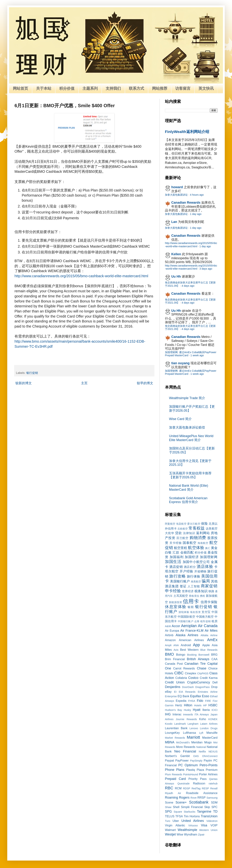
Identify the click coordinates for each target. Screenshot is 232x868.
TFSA (179, 816)
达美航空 (212, 528)
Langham (193, 724)
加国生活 (173, 562)
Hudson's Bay (173, 710)
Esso (206, 696)
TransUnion (209, 816)
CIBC (179, 673)
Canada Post (174, 664)
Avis (176, 650)
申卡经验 (173, 591)
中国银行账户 (186, 621)
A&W (168, 626)
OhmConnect (210, 756)
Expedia (181, 701)
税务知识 (201, 591)
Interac (177, 714)
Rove (194, 798)
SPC (215, 807)
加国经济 (192, 557)
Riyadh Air (173, 793)
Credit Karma (209, 678)
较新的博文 (24, 383)
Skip (207, 807)
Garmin (169, 705)
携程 (202, 596)
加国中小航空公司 (196, 562)
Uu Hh (176, 276)
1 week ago (197, 355)
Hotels (198, 705)
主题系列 (90, 88)
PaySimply (196, 761)
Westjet (170, 834)
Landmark (180, 724)
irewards (188, 714)
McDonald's (183, 742)
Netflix (202, 752)
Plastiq (191, 770)
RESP (205, 788)
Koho (203, 719)
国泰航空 (190, 543)
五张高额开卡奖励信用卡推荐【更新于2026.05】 (190, 475)
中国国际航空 (186, 617)
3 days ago (206, 269)
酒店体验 (205, 567)
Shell (176, 807)
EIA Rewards (187, 692)
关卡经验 (176, 543)
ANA (176, 645)
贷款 (179, 533)
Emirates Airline (208, 692)
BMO (169, 654)
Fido (200, 701)
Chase (202, 668)
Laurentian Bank (176, 728)
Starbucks (190, 812)
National (201, 747)
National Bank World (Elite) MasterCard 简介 (189, 488)
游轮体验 (184, 612)
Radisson (199, 783)
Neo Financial (185, 751)
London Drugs (209, 728)
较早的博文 (145, 383)
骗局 (206, 581)
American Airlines (191, 640)
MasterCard (210, 738)
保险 (204, 524)
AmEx (212, 640)
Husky (187, 710)
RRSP (201, 798)
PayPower (182, 760)
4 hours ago (197, 195)
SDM (214, 802)
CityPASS (203, 673)
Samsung (212, 798)
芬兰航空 (183, 538)
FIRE (208, 701)
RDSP (187, 788)
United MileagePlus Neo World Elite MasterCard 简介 (191, 438)
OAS (196, 756)
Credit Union (175, 682)
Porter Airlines (208, 774)
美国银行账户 (180, 581)
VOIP (214, 825)
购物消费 (198, 538)
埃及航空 (181, 524)
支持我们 (113, 88)
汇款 (176, 552)
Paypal (169, 760)
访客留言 (183, 88)
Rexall (214, 788)
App (196, 645)
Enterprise (171, 696)
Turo (168, 821)
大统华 (170, 533)
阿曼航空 (170, 524)
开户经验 (186, 571)
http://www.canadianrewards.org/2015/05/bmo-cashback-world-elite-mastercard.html (81, 276)
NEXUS (213, 752)
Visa (204, 825)
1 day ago (196, 214)
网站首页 (20, 88)
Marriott (193, 737)
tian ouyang (180, 363)
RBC (169, 788)
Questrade (184, 784)
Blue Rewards (209, 650)
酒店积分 (190, 567)
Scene (169, 802)
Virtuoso (193, 825)
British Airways (198, 659)
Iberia (206, 710)
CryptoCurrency (198, 682)
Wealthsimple (187, 830)
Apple (206, 645)
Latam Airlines (209, 724)
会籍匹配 (187, 552)
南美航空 (196, 582)
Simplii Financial (192, 807)
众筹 (197, 621)
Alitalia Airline (209, 635)
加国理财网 (209, 557)
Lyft (201, 733)
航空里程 (181, 548)
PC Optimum (188, 765)
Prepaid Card (175, 779)
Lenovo (194, 728)
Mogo (208, 742)
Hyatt (197, 710)
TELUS (170, 816)
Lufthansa (189, 733)
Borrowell (204, 655)
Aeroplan (189, 626)
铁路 (211, 591)
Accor (176, 626)
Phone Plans (175, 770)
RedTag (196, 788)
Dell (215, 682)
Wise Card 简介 (180, 419)
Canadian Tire (195, 664)
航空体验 (196, 548)
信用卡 (191, 601)
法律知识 (189, 533)
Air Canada (208, 626)
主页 (84, 383)
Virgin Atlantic (175, 825)
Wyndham (191, 834)
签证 (183, 586)
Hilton (188, 705)
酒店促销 (176, 567)
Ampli (168, 645)
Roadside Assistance (202, 793)
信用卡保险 (209, 602)
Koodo (169, 724)
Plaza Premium (207, 770)
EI (175, 692)
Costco (193, 678)
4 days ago (188, 286)
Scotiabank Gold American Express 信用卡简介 (188, 500)
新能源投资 (176, 602)
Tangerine (204, 812)
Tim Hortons (192, 816)
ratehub (213, 784)
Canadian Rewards (186, 203)
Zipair (201, 835)
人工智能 (194, 586)
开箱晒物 (200, 571)
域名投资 (195, 612)
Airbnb (169, 635)
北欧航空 (183, 529)
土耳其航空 (181, 596)
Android (186, 645)
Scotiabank (199, 802)
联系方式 (136, 88)
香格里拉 (194, 596)
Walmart (170, 830)
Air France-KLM (192, 631)
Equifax (196, 696)
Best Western (189, 650)
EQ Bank (184, 696)
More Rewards (186, 747)
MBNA (170, 742)
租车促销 (206, 621)
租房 (215, 621)
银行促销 (32, 373)
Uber (176, 821)
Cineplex (191, 673)
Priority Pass (198, 779)
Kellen (176, 254)
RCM (178, 788)
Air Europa (172, 631)
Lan (174, 222)
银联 (191, 607)
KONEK (213, 719)
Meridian (197, 742)
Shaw (168, 807)
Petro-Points (209, 765)
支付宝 (206, 612)
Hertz (179, 705)
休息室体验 (176, 607)
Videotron (212, 821)
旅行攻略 (177, 576)
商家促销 (209, 586)
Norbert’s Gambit (177, 756)
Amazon (170, 640)
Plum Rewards (174, 774)
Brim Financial (175, 659)
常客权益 (197, 528)
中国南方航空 (205, 617)
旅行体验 (194, 576)
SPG (168, 812)
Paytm (208, 760)
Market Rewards (175, 738)
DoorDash (188, 687)
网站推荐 (160, 88)
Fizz (215, 701)
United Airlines (193, 821)
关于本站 (44, 88)
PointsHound (190, 774)
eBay (168, 692)
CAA (215, 659)
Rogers (184, 798)
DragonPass (202, 687)
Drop (214, 687)
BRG (214, 655)
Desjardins (173, 687)
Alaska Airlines (187, 635)
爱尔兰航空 (194, 524)
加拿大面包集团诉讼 (176, 195)
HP (205, 705)
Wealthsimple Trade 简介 (187, 398)
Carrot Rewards (184, 668)
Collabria (181, 678)
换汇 (208, 548)
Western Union (208, 830)
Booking (192, 655)
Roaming (171, 798)
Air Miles (211, 631)
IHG (168, 714)
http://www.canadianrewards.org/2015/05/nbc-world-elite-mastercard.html (191, 245)
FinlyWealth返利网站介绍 (187, 132)
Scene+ (181, 802)
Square (178, 812)
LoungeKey (172, 733)
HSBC (213, 705)
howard (177, 187)
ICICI (215, 710)
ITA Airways (202, 714)
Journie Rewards (186, 719)
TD (215, 812)
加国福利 (177, 557)
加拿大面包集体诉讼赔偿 (187, 427)
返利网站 (203, 533)
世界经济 (188, 591)
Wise (180, 834)
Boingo (181, 655)
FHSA (192, 701)
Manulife (212, 733)
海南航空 (203, 543)
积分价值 (67, 88)
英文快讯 (206, 88)
